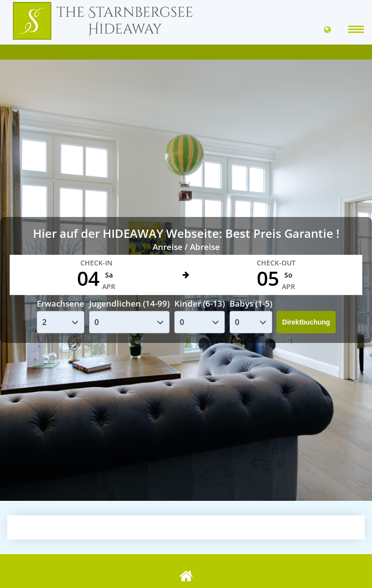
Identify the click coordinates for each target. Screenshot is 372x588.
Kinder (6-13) (200, 303)
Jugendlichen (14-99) (129, 303)
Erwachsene (61, 303)
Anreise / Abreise (186, 247)
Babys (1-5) (251, 303)
